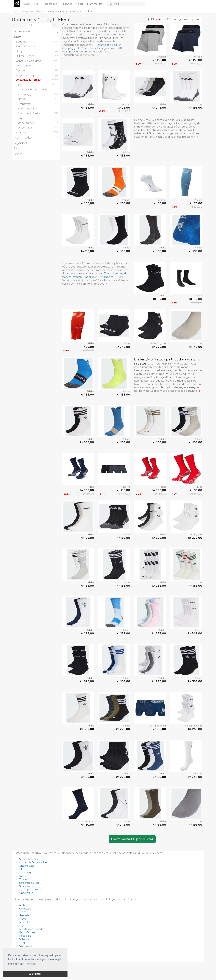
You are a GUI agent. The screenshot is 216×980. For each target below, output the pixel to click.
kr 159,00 (159, 60)
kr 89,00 (160, 203)
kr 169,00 (88, 494)
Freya (23, 919)
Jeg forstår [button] (35, 974)
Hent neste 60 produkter (132, 839)
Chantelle (25, 909)
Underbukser (27, 866)
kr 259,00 (195, 729)
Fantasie (24, 915)
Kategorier (28, 11)
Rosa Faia (25, 936)
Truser (23, 879)
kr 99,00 (88, 347)
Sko (37, 4)
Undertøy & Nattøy (54, 11)
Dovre (127, 487)
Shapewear (89, 48)
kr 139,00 (196, 207)
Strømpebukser (29, 883)
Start (17, 11)
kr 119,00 (125, 111)
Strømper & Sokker (109, 45)
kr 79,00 (124, 108)
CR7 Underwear (157, 726)
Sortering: (184, 19)
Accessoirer (50, 4)
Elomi (23, 912)
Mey (22, 926)
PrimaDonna (105, 277)
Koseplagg (69, 48)
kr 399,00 (87, 442)
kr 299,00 (159, 586)
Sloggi (87, 277)
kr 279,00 (159, 347)
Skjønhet (67, 4)
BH (94, 45)
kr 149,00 (195, 347)
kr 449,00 (124, 494)
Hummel (125, 104)
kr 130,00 (87, 825)
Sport (80, 4)
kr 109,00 (87, 490)
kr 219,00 (123, 490)
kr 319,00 (160, 64)
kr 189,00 (87, 108)
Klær (27, 4)
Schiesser (25, 939)
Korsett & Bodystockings (34, 862)
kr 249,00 (159, 108)
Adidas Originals (157, 343)
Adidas (90, 104)
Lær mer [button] (31, 964)
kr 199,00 (195, 108)
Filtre (154, 19)
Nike (92, 487)
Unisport (161, 57)
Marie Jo (24, 922)
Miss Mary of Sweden (32, 929)
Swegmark (26, 946)
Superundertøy (29, 859)
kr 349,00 (195, 633)
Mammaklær (96, 4)
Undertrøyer (27, 893)
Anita (119, 273)
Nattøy (23, 876)
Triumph (110, 273)
